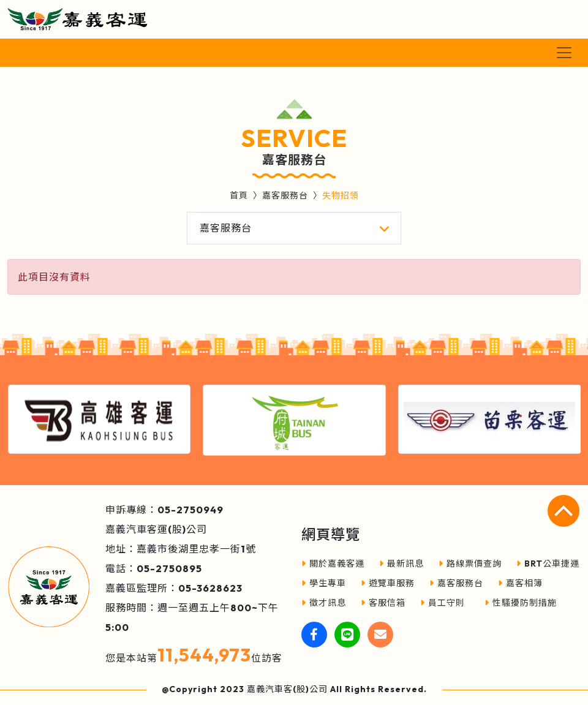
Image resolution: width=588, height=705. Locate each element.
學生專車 (324, 583)
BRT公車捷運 (548, 564)
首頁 (239, 195)
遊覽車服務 (388, 583)
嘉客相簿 (520, 583)
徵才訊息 (324, 603)
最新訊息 (401, 564)
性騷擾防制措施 (521, 603)
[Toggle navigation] (564, 53)
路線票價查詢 (470, 564)
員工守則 (443, 603)
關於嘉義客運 (333, 564)
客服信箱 (383, 603)
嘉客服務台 (285, 195)
